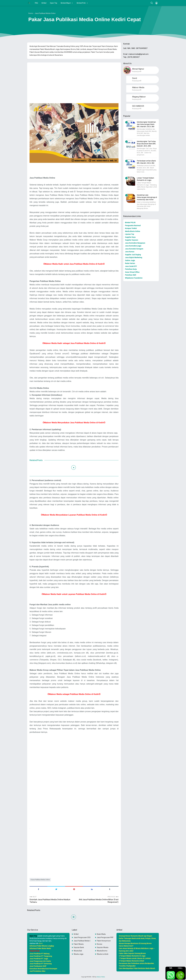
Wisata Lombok (103, 954)
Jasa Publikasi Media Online (41, 880)
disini (41, 943)
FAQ (36, 3)
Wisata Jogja (78, 954)
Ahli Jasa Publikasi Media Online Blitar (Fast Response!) (99, 901)
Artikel (44, 3)
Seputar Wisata (103, 947)
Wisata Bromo (102, 951)
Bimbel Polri (81, 3)
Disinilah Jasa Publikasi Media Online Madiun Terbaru (50, 901)
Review (100, 944)
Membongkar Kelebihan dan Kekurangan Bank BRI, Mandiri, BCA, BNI (146, 124)
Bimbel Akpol (66, 3)
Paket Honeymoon (104, 941)
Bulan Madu (101, 934)
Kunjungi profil (137, 71)
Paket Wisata (79, 944)
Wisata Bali (78, 951)
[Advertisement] (74, 81)
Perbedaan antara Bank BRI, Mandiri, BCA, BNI (146, 162)
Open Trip (54, 3)
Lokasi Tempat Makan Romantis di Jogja (145, 179)
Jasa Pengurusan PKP (105, 937)
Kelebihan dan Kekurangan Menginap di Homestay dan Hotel (147, 197)
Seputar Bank (79, 947)
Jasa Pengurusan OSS (82, 937)
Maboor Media (101, 977)
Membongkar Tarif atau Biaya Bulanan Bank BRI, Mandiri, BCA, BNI (146, 144)
